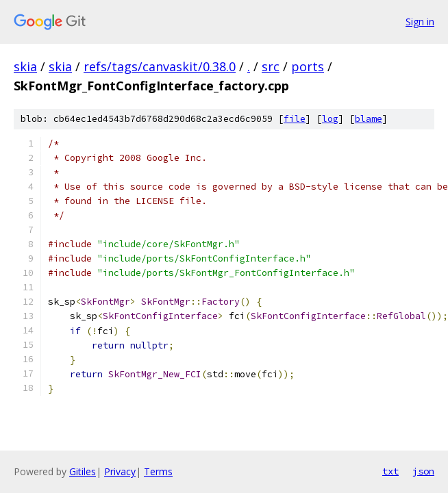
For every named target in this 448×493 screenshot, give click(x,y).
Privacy (120, 471)
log (330, 119)
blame (369, 119)
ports (308, 66)
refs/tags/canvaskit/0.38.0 (160, 66)
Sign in (420, 22)
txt (390, 471)
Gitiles (83, 471)
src (271, 66)
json (423, 471)
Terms (158, 471)
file (295, 119)
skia (25, 66)
